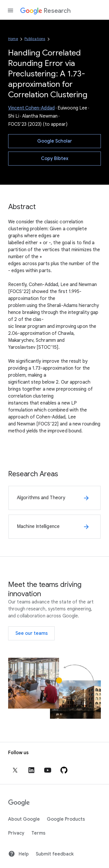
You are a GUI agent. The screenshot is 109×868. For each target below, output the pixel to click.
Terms (38, 833)
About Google (24, 819)
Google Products (66, 819)
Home (13, 39)
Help (18, 854)
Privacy (16, 833)
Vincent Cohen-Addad (31, 108)
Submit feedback (55, 854)
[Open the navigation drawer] (10, 10)
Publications (35, 39)
